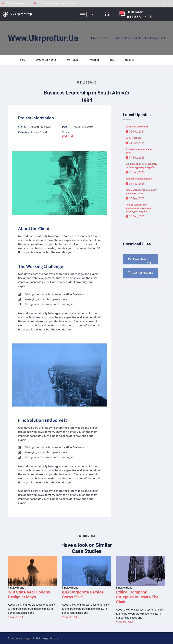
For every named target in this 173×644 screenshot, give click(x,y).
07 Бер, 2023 (135, 158)
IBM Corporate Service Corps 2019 (83, 595)
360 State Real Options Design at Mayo (29, 595)
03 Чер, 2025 (135, 184)
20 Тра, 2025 (135, 198)
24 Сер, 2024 (135, 132)
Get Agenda (141, 273)
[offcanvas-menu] (107, 14)
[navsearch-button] (94, 14)
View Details (17, 617)
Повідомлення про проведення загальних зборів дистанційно (138, 208)
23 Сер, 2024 (135, 143)
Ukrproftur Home (46, 60)
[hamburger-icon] (83, 14)
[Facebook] (164, 4)
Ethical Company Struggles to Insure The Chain (137, 597)
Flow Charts (141, 261)
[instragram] (170, 4)
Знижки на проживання (139, 179)
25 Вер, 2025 (135, 172)
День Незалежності (137, 127)
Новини (94, 60)
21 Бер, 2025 (135, 216)
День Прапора (134, 138)
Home (93, 38)
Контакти (73, 60)
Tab (112, 60)
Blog (22, 60)
